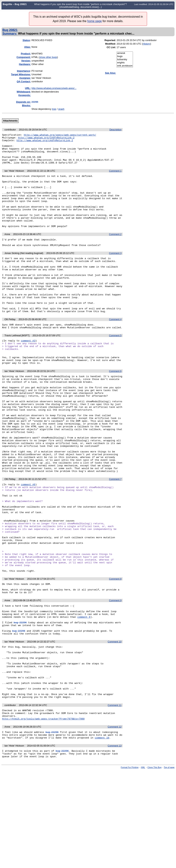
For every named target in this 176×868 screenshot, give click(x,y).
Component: (24, 57)
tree (54, 109)
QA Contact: (24, 81)
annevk (125, 53)
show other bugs (48, 57)
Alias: (27, 47)
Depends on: (23, 102)
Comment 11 (115, 797)
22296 (35, 102)
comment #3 (28, 372)
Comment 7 (115, 534)
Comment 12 (115, 821)
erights (125, 63)
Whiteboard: (24, 92)
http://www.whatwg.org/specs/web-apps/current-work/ (60, 135)
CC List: (111, 47)
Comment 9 (115, 676)
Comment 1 (115, 177)
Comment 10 (115, 723)
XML (143, 865)
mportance (23, 71)
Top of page (169, 865)
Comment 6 (115, 407)
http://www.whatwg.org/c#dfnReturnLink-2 (45, 142)
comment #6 (28, 540)
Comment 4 (115, 349)
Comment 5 (115, 366)
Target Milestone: (21, 74)
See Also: (110, 73)
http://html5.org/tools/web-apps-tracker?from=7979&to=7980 (43, 813)
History (146, 44)
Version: (26, 61)
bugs (125, 56)
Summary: (10, 33)
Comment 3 (115, 272)
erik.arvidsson (125, 66)
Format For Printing (130, 865)
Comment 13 (115, 842)
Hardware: (25, 64)
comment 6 (84, 695)
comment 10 (102, 833)
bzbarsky (125, 60)
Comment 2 (115, 251)
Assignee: (25, 78)
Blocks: (26, 105)
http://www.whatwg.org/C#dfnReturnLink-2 (46, 139)
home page (94, 21)
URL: (28, 88)
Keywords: (25, 95)
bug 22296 (20, 702)
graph (61, 109)
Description (115, 130)
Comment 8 (115, 652)
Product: (26, 54)
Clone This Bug (154, 865)
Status (26, 40)
